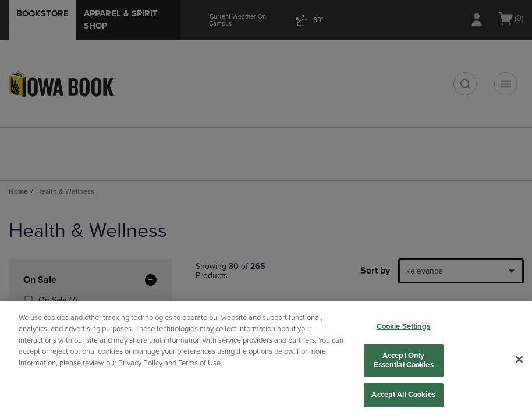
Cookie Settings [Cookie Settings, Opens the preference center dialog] (404, 326)
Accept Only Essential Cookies (404, 360)
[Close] (519, 360)
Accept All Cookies (403, 395)
